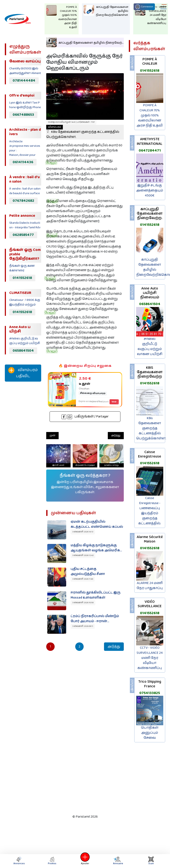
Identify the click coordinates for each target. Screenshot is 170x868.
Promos (52, 861)
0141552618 (22, 278)
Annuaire (118, 861)
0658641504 (23, 351)
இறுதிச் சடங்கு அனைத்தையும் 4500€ (150, 190)
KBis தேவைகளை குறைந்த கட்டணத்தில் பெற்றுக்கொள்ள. (83, 132)
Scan (151, 861)
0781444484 (24, 81)
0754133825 (150, 693)
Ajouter (85, 861)
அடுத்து (116, 435)
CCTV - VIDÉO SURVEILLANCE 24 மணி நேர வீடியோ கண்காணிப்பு (150, 658)
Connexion (144, 7)
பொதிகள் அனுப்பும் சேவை (150, 733)
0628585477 (23, 235)
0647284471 (150, 151)
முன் (52, 435)
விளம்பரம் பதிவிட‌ (23, 373)
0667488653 (23, 115)
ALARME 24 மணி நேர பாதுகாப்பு (150, 586)
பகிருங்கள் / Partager (85, 417)
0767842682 (23, 201)
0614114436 (23, 162)
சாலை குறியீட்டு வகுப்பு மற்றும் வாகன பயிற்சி (150, 347)
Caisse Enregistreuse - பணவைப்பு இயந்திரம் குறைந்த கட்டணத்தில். (150, 511)
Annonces (19, 861)
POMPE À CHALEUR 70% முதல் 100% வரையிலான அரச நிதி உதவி (150, 115)
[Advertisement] (22, 455)
